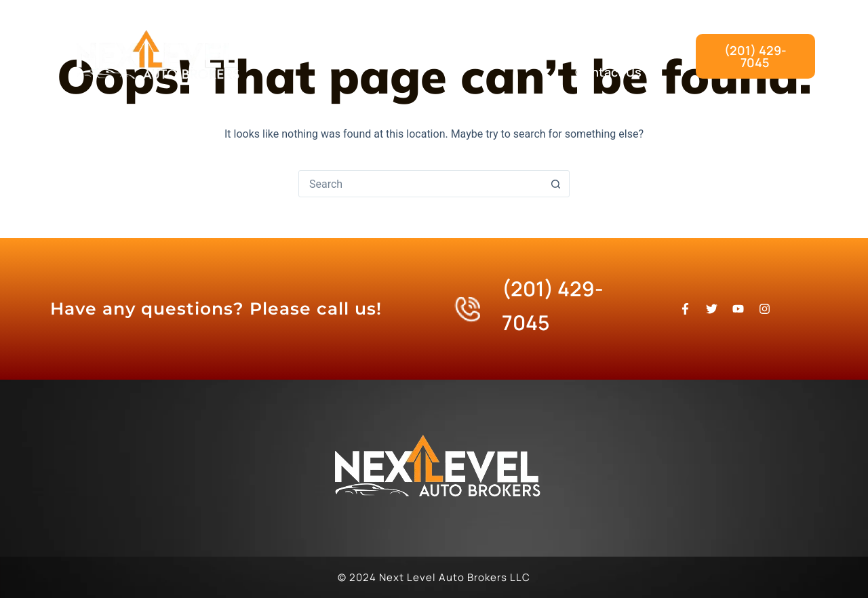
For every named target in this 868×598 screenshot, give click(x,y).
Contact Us (608, 72)
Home (417, 41)
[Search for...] (420, 184)
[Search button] (555, 184)
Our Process (606, 41)
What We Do (502, 41)
